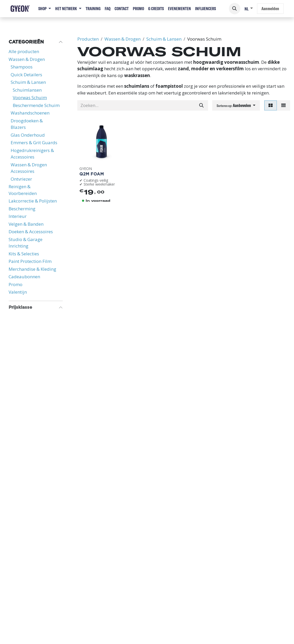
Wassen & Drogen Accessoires (29, 168)
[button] (235, 9)
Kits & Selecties (24, 254)
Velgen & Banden (26, 224)
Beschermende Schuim (36, 105)
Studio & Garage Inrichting (26, 243)
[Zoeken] (201, 105)
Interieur (18, 216)
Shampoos (22, 67)
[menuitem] (45, 9)
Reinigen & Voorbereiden (23, 190)
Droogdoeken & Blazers (27, 124)
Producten (88, 39)
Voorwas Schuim (30, 97)
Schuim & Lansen (28, 82)
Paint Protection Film (30, 261)
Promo (15, 284)
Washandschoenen (30, 113)
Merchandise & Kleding (32, 269)
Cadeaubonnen (24, 277)
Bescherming (22, 209)
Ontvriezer (21, 179)
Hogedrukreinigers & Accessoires (32, 154)
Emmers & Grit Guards (34, 143)
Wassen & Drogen (27, 59)
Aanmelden (270, 8)
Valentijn (18, 292)
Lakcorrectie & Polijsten (33, 201)
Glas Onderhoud (28, 135)
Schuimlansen (27, 90)
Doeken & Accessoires (31, 232)
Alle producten (24, 51)
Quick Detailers (26, 75)
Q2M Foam (92, 174)
